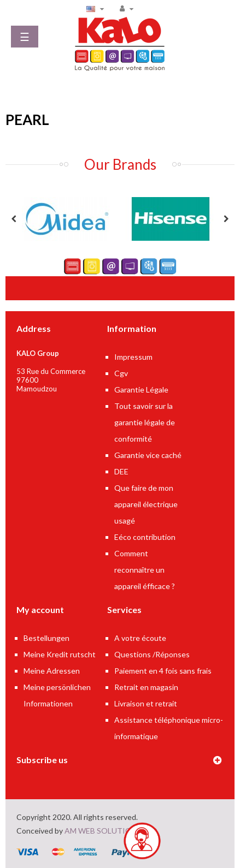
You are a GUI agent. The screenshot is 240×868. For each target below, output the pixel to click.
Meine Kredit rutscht (60, 654)
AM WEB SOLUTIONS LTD (111, 831)
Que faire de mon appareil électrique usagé (146, 504)
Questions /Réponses (152, 654)
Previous (14, 219)
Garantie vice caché (148, 455)
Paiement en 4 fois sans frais (163, 671)
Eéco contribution (145, 537)
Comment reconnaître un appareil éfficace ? (145, 570)
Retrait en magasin (146, 687)
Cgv (121, 373)
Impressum (133, 357)
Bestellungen (46, 638)
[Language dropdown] (97, 8)
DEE (121, 471)
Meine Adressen (52, 671)
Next (226, 219)
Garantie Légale (141, 390)
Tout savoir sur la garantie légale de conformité (145, 422)
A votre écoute (140, 638)
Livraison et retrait (146, 703)
